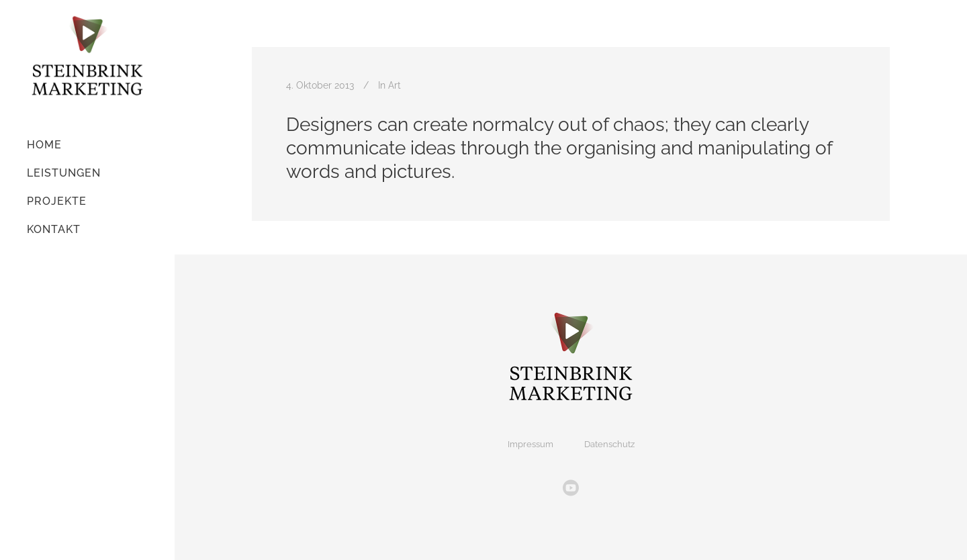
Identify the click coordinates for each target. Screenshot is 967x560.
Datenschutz (609, 444)
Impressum (531, 444)
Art (395, 85)
